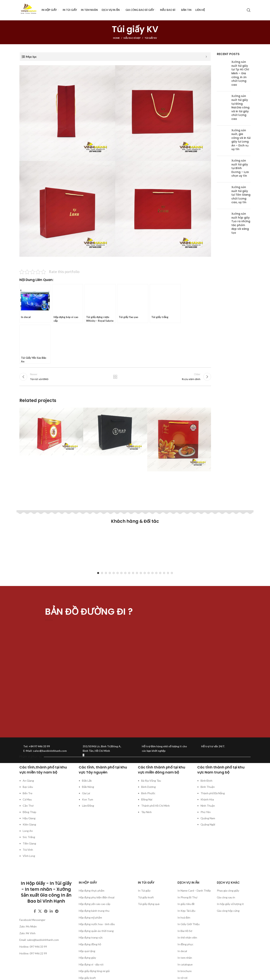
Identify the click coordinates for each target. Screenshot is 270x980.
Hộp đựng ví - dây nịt (91, 964)
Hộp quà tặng (87, 951)
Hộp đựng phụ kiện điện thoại (97, 897)
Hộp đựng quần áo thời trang (96, 931)
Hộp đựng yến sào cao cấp (95, 904)
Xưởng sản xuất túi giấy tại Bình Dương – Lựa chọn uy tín (240, 168)
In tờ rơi (182, 978)
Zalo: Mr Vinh (27, 933)
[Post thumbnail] (223, 74)
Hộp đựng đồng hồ (90, 944)
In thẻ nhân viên (187, 937)
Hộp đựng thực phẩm (92, 891)
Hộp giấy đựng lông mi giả (94, 971)
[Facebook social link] (35, 911)
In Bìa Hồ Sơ (185, 931)
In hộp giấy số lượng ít (230, 904)
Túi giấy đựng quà (149, 904)
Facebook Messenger (32, 920)
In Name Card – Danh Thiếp (194, 891)
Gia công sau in (226, 897)
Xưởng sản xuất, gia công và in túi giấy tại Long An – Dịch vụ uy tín (241, 140)
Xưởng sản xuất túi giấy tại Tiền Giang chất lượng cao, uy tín (241, 195)
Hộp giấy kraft (87, 978)
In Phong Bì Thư (187, 897)
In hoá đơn (184, 917)
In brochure (185, 971)
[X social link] (40, 911)
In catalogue (185, 964)
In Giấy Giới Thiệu (189, 924)
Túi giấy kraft (146, 897)
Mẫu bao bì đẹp (132, 38)
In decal (182, 951)
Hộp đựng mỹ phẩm (90, 917)
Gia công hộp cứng (228, 911)
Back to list (115, 377)
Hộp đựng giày (87, 958)
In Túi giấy (144, 891)
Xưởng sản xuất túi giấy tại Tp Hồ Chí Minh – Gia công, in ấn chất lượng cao (240, 73)
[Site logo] (29, 10)
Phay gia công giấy (228, 891)
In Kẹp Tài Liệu (186, 911)
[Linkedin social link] (51, 911)
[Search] (249, 10)
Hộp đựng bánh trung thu (94, 911)
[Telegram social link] (57, 911)
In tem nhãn (185, 958)
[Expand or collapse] (206, 57)
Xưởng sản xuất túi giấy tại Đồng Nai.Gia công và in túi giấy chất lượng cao (240, 107)
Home (116, 38)
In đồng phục (186, 944)
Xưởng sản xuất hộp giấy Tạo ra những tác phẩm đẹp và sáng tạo (241, 223)
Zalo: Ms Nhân (28, 926)
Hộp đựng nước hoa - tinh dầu (97, 924)
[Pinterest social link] (46, 911)
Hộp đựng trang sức (91, 937)
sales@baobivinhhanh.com (43, 940)
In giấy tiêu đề (186, 904)
